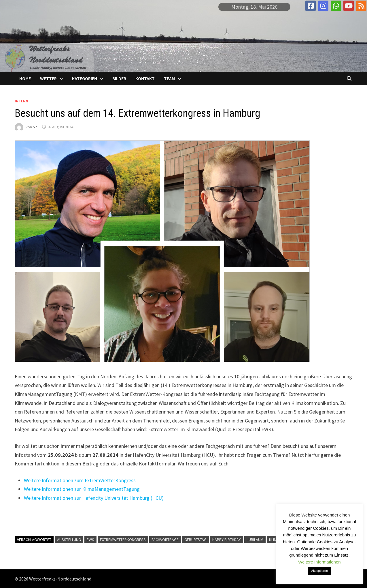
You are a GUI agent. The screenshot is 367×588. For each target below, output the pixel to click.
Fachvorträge (165, 540)
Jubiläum (255, 540)
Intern (21, 101)
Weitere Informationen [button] (319, 562)
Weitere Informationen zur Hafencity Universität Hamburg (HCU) (94, 498)
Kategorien (85, 78)
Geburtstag (195, 540)
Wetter (48, 78)
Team (169, 78)
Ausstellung (69, 540)
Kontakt (145, 78)
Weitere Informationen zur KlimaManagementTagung (82, 489)
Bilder (119, 78)
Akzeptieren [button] (319, 571)
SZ (35, 127)
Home (25, 78)
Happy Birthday (227, 540)
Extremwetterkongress (123, 540)
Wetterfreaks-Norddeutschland (60, 579)
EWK (90, 540)
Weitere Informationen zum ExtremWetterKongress (80, 480)
